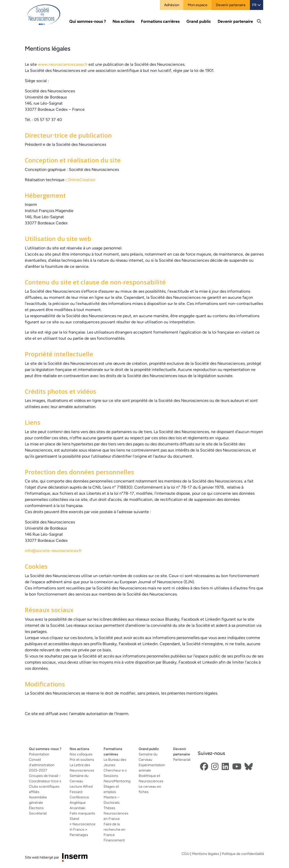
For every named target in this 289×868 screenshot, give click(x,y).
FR (257, 5)
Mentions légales (206, 854)
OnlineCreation (81, 180)
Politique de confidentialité (243, 854)
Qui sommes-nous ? (45, 749)
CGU (186, 854)
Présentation (39, 754)
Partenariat (182, 760)
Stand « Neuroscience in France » (82, 824)
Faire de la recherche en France (114, 829)
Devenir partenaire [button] (235, 21)
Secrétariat (38, 813)
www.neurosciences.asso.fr (63, 64)
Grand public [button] (199, 21)
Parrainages (79, 835)
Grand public (149, 749)
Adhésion (172, 5)
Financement (114, 840)
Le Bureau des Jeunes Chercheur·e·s (115, 765)
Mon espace (198, 5)
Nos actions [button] (123, 21)
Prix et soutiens (82, 760)
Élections (36, 808)
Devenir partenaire (231, 5)
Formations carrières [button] (160, 21)
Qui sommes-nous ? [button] (88, 21)
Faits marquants (82, 813)
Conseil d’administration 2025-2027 (42, 765)
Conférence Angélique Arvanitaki (79, 803)
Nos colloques (81, 754)
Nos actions (79, 749)
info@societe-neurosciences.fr (53, 551)
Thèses (109, 808)
